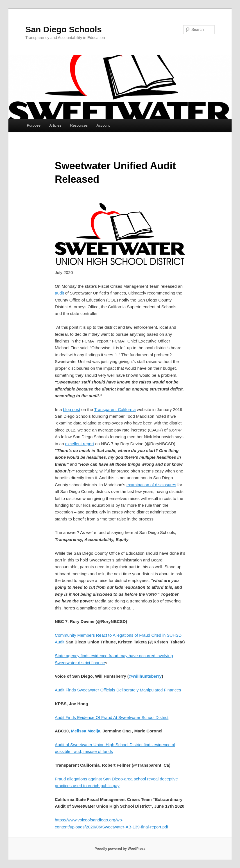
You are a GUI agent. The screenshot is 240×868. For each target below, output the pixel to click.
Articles (55, 125)
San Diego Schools (64, 29)
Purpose (34, 125)
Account (103, 125)
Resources (79, 125)
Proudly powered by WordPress (120, 849)
